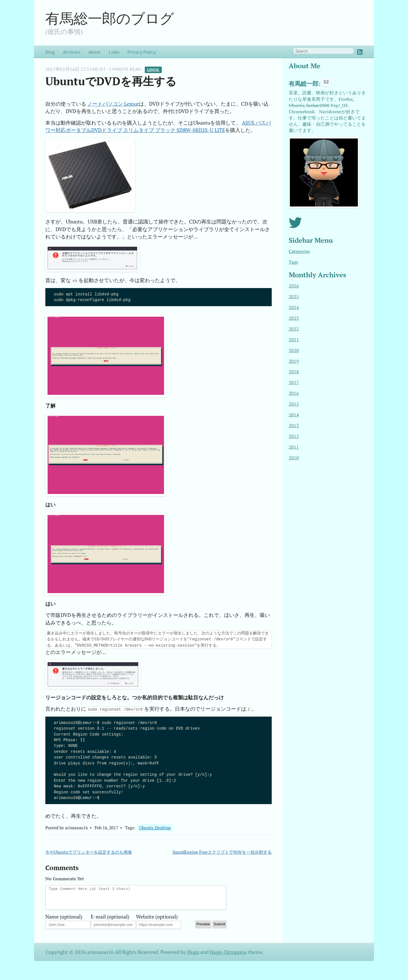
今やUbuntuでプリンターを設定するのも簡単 (89, 852)
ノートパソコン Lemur (113, 104)
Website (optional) (157, 921)
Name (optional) (64, 921)
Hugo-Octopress (228, 956)
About (94, 52)
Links (114, 52)
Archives (72, 52)
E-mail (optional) (110, 921)
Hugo (193, 956)
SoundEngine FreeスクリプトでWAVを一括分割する (222, 852)
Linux (153, 70)
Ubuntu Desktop (155, 828)
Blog (50, 52)
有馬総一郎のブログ (110, 18)
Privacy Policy (142, 52)
